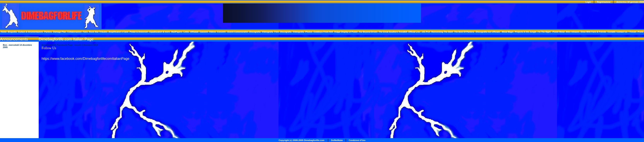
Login (588, 2)
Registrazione (604, 2)
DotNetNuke (337, 140)
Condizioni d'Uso (357, 140)
